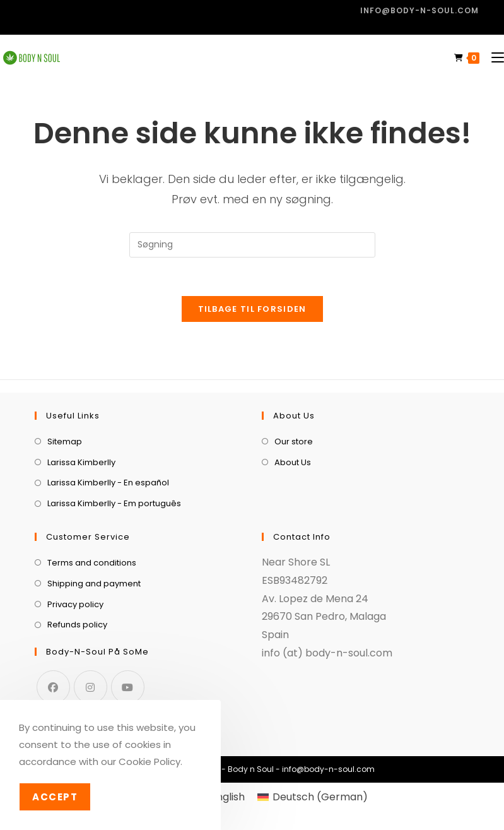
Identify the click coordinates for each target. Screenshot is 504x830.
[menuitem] (313, 797)
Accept (55, 797)
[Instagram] (91, 687)
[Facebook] (53, 687)
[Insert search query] (252, 245)
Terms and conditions (92, 563)
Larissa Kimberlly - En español (108, 483)
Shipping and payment (94, 584)
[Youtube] (128, 687)
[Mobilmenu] (493, 58)
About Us (293, 462)
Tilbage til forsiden (252, 309)
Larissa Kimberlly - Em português (114, 503)
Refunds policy (77, 625)
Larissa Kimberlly (81, 462)
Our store (294, 442)
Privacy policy (75, 604)
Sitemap (65, 442)
